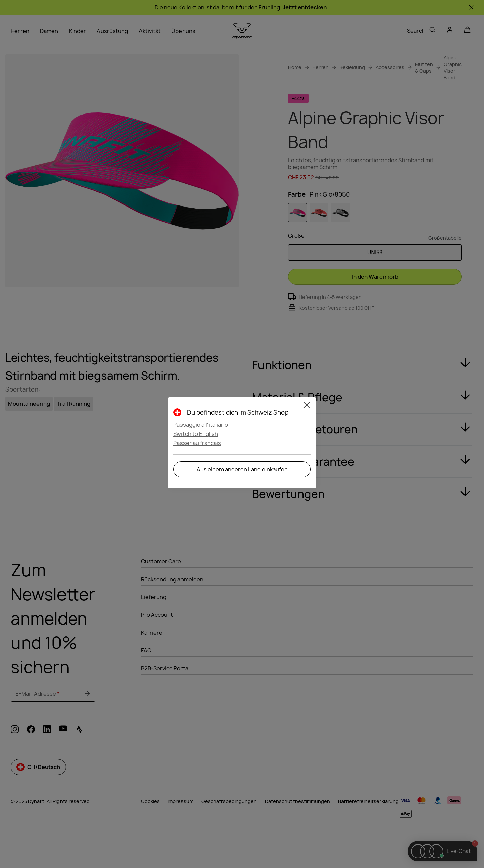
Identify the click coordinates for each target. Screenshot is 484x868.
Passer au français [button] (197, 443)
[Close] (307, 406)
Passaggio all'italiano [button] (201, 425)
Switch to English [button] (196, 434)
